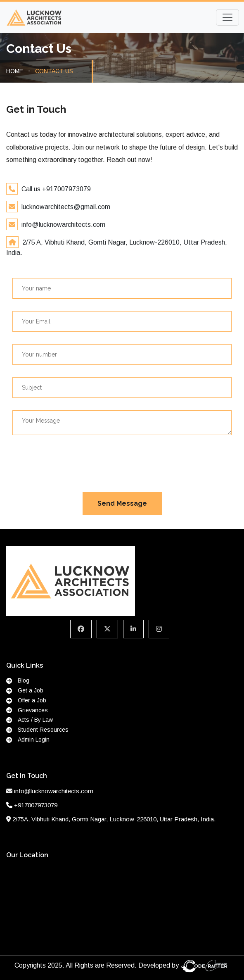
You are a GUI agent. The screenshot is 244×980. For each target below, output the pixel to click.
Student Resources (37, 730)
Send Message (122, 503)
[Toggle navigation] (227, 17)
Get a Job (25, 690)
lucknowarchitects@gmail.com (65, 207)
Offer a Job (26, 700)
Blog (18, 680)
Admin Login (28, 740)
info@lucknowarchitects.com (63, 225)
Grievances (27, 710)
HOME (15, 71)
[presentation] (75, 464)
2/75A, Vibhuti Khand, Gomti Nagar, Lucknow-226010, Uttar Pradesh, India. (114, 819)
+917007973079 (36, 805)
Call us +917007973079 (55, 189)
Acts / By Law (30, 720)
